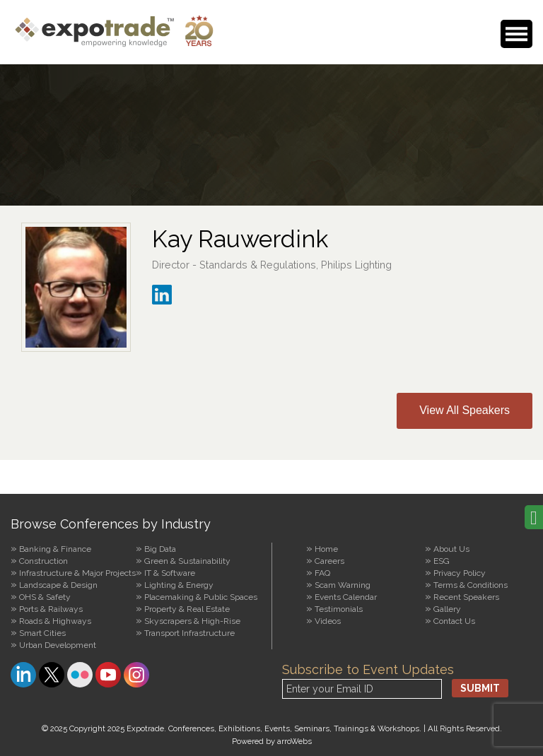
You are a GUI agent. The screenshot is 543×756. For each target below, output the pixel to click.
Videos (328, 621)
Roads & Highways (55, 621)
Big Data (160, 549)
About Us (451, 549)
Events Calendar (346, 597)
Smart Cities (42, 633)
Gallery (447, 609)
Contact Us (454, 621)
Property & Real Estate (187, 609)
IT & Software (170, 573)
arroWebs (294, 741)
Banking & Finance (55, 549)
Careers (329, 561)
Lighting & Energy (179, 585)
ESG (442, 561)
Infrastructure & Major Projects (77, 573)
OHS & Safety (45, 597)
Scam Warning (343, 585)
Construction (43, 561)
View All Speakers (465, 410)
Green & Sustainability (187, 561)
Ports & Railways (51, 609)
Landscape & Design (58, 585)
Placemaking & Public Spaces (201, 597)
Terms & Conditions (471, 585)
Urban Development (58, 645)
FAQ (322, 573)
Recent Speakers (466, 597)
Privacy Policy (460, 573)
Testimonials (339, 609)
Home (326, 549)
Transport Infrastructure (189, 633)
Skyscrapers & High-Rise (192, 621)
